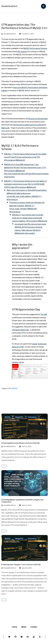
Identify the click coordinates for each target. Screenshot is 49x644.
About (24, 627)
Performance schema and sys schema (29, 125)
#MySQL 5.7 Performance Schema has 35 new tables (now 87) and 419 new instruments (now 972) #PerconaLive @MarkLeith (25, 157)
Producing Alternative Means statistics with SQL (21, 443)
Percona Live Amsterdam (38, 119)
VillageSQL (19, 417)
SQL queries (22, 52)
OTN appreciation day (20, 330)
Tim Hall (44, 314)
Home (15, 627)
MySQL (15, 388)
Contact (34, 627)
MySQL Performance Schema (35, 48)
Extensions (32, 417)
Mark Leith (6, 128)
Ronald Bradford (9, 6)
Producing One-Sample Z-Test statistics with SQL (21, 565)
